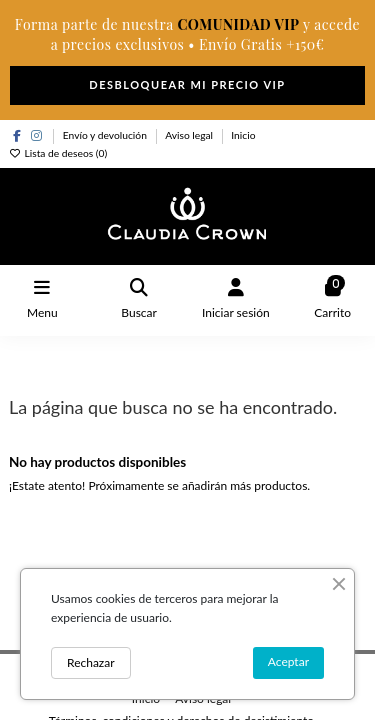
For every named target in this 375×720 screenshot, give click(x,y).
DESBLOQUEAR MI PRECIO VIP (187, 84)
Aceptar (288, 661)
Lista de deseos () (58, 153)
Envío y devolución (106, 135)
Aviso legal (190, 135)
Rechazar (91, 662)
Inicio (243, 135)
